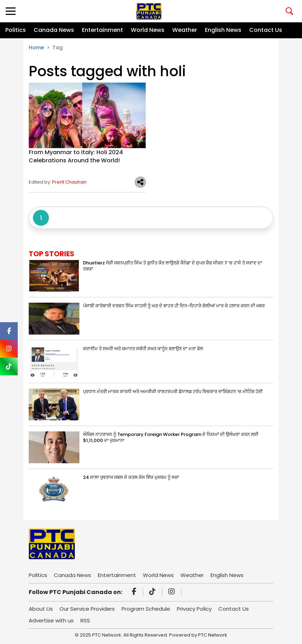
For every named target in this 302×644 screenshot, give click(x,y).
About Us (41, 609)
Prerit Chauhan (69, 182)
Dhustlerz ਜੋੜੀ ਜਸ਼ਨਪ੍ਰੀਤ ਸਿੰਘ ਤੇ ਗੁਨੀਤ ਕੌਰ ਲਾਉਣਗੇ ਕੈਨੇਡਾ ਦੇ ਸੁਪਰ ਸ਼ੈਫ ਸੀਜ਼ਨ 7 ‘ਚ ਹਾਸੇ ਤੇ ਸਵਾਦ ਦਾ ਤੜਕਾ (173, 266)
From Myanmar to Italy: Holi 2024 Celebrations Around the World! (76, 156)
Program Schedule (146, 609)
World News (148, 30)
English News (223, 30)
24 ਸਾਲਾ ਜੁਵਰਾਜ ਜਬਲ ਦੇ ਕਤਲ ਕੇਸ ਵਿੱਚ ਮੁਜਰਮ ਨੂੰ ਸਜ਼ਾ (131, 477)
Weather (185, 30)
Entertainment (102, 30)
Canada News (54, 30)
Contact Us (266, 30)
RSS (85, 620)
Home (36, 47)
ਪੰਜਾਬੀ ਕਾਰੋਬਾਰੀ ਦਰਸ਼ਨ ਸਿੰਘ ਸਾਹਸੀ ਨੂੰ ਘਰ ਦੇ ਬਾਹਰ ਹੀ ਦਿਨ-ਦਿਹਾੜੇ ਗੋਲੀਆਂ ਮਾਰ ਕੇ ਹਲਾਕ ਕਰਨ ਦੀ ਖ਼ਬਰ (174, 306)
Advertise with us (51, 620)
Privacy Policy (194, 609)
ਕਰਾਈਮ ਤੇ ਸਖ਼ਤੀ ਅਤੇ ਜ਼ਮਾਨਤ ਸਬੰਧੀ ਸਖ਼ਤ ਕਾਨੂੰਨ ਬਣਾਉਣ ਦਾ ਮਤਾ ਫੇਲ (143, 349)
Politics (16, 30)
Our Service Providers (87, 609)
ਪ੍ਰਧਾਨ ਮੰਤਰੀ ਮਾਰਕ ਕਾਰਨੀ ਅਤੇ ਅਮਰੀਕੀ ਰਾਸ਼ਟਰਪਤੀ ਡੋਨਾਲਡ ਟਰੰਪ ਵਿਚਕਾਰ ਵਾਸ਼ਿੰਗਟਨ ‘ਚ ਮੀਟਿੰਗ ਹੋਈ (173, 391)
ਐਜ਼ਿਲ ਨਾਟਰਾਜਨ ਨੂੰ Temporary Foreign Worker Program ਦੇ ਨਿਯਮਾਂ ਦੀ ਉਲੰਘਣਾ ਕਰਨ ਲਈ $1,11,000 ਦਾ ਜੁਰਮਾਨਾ (171, 437)
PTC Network (213, 635)
